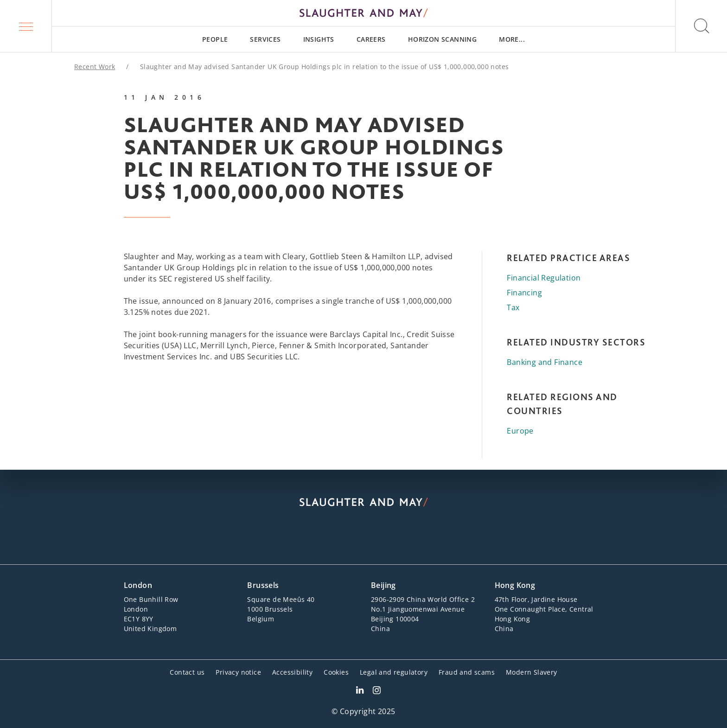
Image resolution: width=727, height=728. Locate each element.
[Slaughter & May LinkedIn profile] (360, 691)
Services (265, 39)
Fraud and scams (467, 672)
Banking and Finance (545, 362)
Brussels (263, 585)
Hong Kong (515, 585)
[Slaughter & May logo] (363, 13)
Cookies (336, 672)
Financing (524, 293)
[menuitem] (215, 39)
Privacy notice (238, 672)
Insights (319, 39)
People (215, 39)
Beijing (383, 585)
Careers (371, 39)
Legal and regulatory (394, 672)
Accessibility (292, 672)
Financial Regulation (544, 278)
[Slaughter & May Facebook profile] (377, 691)
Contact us (187, 672)
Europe (520, 431)
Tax (513, 307)
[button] (26, 26)
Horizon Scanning (442, 39)
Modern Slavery (532, 672)
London (138, 585)
